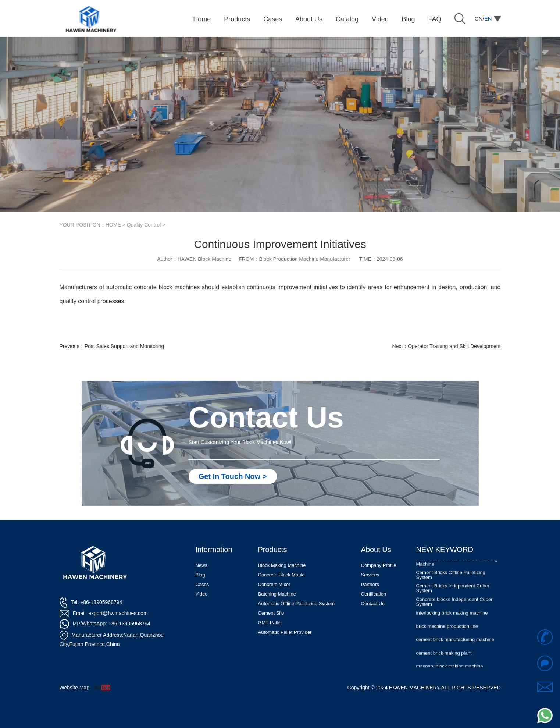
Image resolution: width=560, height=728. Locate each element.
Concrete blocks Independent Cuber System (454, 606)
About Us (376, 550)
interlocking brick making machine (452, 617)
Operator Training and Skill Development (454, 346)
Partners (370, 584)
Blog (200, 575)
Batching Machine (277, 594)
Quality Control (144, 225)
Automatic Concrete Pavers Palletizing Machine (457, 565)
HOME (113, 225)
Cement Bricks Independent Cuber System (453, 592)
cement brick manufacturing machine (455, 643)
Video (202, 594)
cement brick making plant (444, 657)
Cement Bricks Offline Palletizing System (451, 579)
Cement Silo (271, 613)
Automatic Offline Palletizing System (297, 603)
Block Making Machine (282, 565)
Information (214, 550)
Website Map (74, 688)
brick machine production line (447, 630)
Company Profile (379, 565)
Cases (202, 584)
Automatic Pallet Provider (285, 632)
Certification (374, 594)
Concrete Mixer (274, 584)
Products (273, 550)
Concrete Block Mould (281, 575)
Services (370, 575)
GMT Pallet (270, 623)
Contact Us (373, 603)
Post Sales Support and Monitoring (124, 346)
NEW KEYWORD (445, 550)
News (202, 565)
